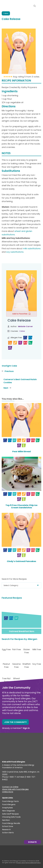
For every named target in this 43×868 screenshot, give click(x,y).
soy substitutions (15, 252)
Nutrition (6, 820)
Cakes (6, 13)
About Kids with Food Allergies (15, 790)
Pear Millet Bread (21, 451)
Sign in (26, 728)
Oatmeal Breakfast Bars (22, 631)
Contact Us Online (10, 787)
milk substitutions (32, 248)
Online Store (8, 792)
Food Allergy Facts (10, 801)
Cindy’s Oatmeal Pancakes (21, 561)
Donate (32, 842)
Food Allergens (9, 805)
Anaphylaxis (7, 808)
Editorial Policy (35, 863)
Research (6, 830)
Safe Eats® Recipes (10, 814)
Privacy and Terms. (23, 863)
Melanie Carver (25, 326)
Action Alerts (8, 833)
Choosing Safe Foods (11, 817)
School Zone (8, 826)
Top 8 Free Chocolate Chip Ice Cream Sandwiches (21, 506)
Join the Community (15, 722)
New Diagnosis (8, 811)
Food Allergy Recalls (11, 823)
